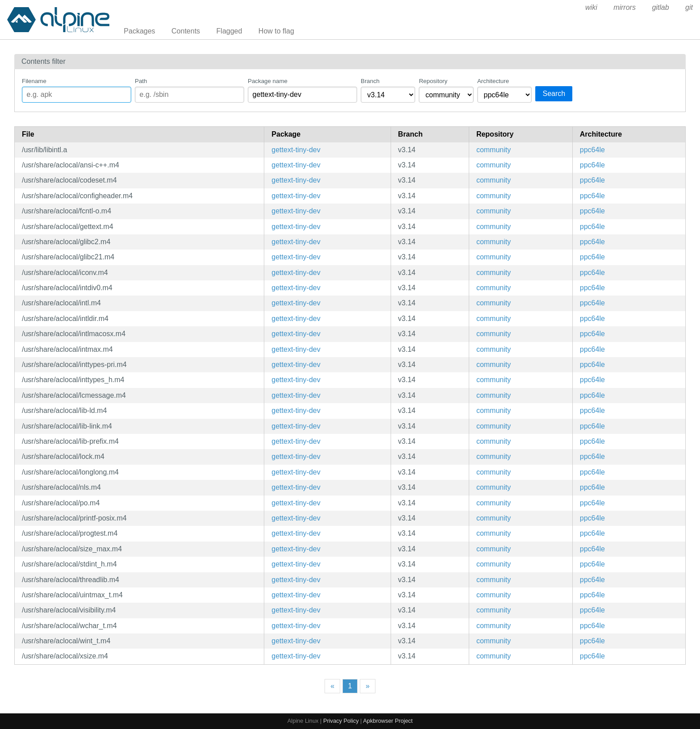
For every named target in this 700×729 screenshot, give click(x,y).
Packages (139, 31)
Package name (268, 81)
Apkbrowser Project (388, 721)
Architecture (493, 81)
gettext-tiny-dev (296, 150)
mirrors (625, 7)
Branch (370, 81)
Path (141, 81)
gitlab (660, 7)
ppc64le (592, 150)
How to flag (276, 31)
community (494, 150)
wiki (591, 7)
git (689, 7)
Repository (433, 81)
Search (554, 94)
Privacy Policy (341, 721)
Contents (186, 31)
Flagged (229, 31)
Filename (34, 81)
